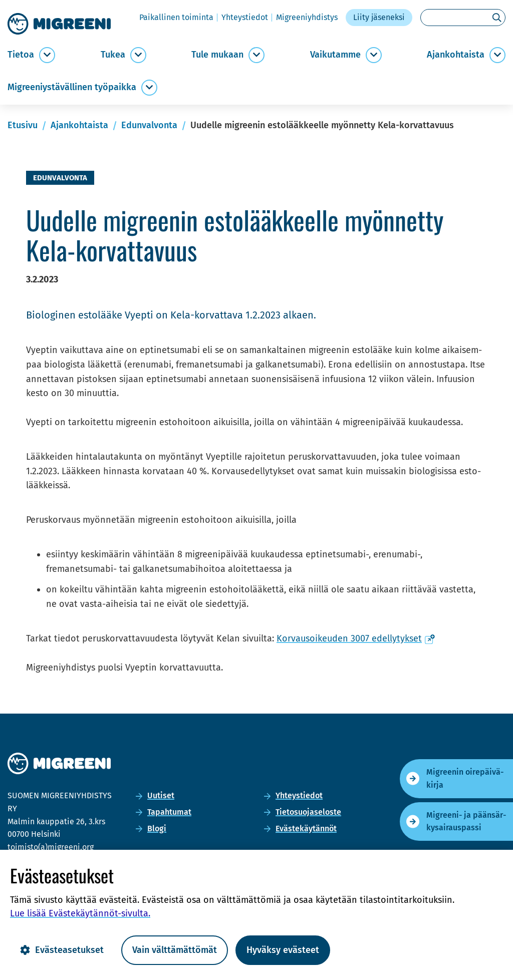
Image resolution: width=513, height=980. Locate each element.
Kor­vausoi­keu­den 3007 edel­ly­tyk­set (356, 638)
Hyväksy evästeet (283, 950)
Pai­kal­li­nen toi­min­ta (176, 17)
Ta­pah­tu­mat (169, 812)
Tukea (113, 55)
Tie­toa (21, 55)
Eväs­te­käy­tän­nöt (306, 829)
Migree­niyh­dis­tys (307, 17)
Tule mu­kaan (217, 55)
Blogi (157, 829)
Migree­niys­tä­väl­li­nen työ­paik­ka (72, 87)
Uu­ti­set (161, 795)
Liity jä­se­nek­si (379, 17)
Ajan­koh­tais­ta (456, 55)
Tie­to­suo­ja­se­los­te (308, 812)
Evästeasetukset (62, 950)
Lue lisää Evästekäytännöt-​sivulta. (80, 913)
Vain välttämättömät (175, 950)
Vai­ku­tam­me (335, 55)
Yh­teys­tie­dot (245, 17)
